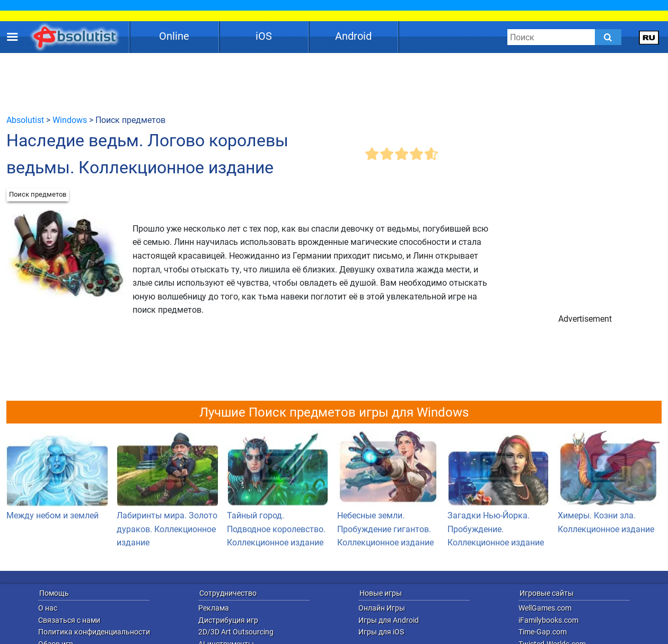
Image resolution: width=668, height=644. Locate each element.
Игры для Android (389, 620)
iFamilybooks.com (548, 620)
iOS (264, 36)
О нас (48, 608)
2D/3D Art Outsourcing (236, 632)
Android (353, 36)
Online (174, 36)
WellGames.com (545, 608)
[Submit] (608, 37)
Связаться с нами (69, 620)
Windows (70, 120)
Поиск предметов (38, 194)
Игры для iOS (381, 632)
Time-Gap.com (543, 632)
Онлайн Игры (382, 608)
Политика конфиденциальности (94, 632)
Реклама (214, 608)
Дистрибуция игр (228, 620)
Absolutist (25, 120)
